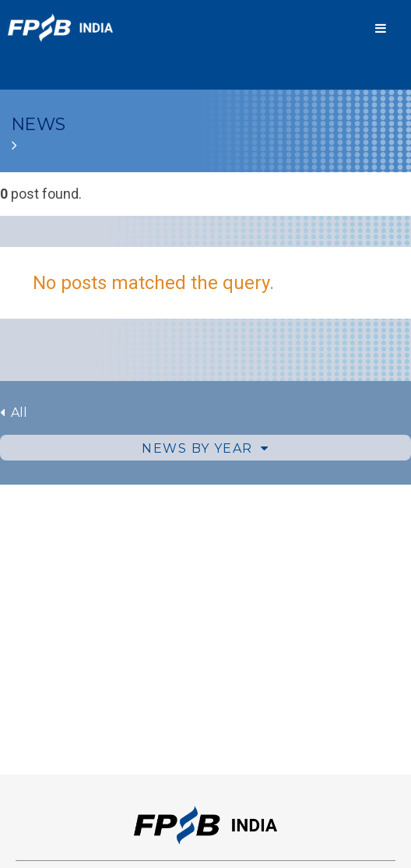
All (14, 413)
